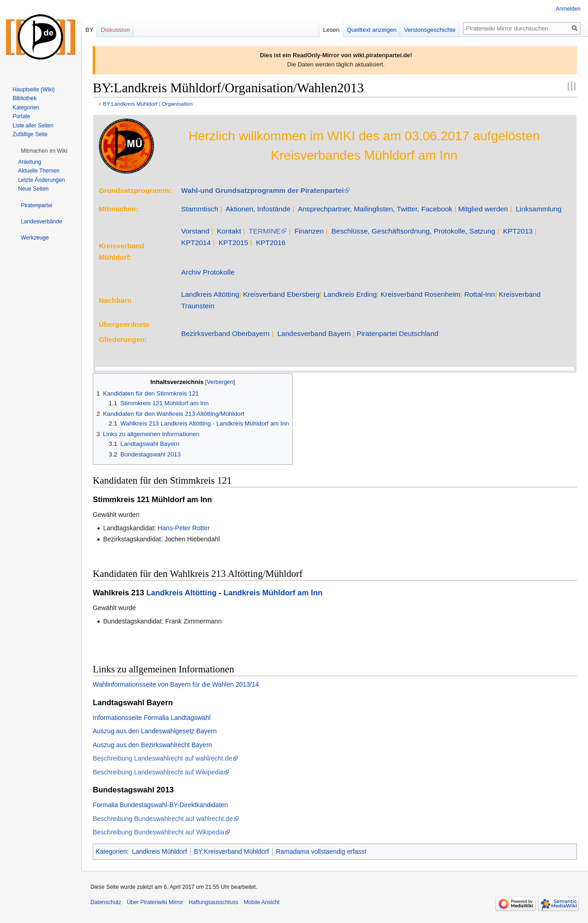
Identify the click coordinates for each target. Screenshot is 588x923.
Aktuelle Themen (39, 171)
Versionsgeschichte (430, 30)
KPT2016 (270, 243)
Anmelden (568, 9)
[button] (44, 151)
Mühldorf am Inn (182, 500)
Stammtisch (199, 209)
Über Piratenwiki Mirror (155, 902)
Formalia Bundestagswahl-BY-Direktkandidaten (160, 805)
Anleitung (30, 162)
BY (89, 30)
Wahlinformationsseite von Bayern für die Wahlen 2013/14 (176, 684)
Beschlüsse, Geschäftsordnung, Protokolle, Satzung (413, 231)
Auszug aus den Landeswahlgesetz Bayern (155, 731)
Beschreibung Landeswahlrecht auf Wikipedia (158, 772)
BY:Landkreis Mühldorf (130, 104)
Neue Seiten (33, 189)
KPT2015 (233, 243)
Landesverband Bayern (314, 333)
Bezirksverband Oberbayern (225, 333)
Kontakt (229, 231)
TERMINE (265, 231)
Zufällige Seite (30, 134)
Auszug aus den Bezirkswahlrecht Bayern (152, 745)
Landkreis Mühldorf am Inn (273, 593)
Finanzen (309, 231)
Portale (21, 116)
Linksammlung (538, 209)
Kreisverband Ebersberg (282, 294)
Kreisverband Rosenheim (421, 294)
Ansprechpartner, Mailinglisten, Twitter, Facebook (375, 209)
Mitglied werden (483, 209)
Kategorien (111, 851)
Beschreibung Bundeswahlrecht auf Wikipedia (159, 832)
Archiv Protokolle (207, 272)
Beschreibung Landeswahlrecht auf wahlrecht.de (162, 758)
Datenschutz (106, 902)
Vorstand (195, 231)
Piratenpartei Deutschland (398, 333)
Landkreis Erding (350, 294)
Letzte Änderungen (41, 180)
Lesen (331, 30)
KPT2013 (518, 231)
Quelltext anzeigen (372, 30)
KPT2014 (196, 243)
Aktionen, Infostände (258, 209)
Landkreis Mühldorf (159, 851)
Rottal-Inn (480, 294)
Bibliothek (24, 98)
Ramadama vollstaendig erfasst (321, 851)
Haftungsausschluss (213, 902)
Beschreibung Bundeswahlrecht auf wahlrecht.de (163, 819)
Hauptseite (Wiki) (33, 90)
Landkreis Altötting (210, 294)
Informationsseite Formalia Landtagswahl (152, 718)
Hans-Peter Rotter (184, 528)
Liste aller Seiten (33, 126)
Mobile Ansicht (261, 902)
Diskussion (115, 30)
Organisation (177, 104)
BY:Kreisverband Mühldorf (231, 851)
